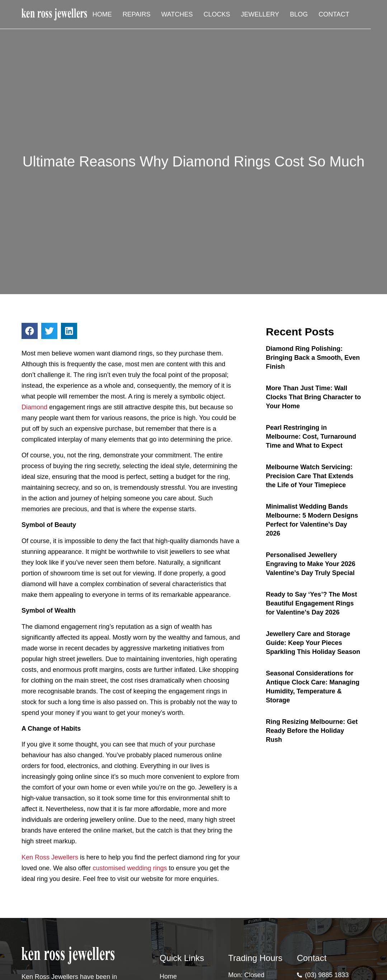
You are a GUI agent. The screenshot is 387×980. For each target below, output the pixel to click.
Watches (177, 14)
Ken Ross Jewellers (50, 857)
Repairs (137, 14)
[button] (30, 331)
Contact (334, 14)
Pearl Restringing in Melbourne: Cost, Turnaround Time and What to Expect (311, 437)
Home (102, 14)
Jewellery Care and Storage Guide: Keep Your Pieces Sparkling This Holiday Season (313, 643)
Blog (299, 14)
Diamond (34, 407)
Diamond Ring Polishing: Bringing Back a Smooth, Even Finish (313, 358)
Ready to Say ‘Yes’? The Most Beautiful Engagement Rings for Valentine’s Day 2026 (311, 603)
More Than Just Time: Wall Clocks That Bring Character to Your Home (313, 397)
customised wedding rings (130, 868)
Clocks (217, 14)
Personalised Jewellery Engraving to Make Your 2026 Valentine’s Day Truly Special (310, 564)
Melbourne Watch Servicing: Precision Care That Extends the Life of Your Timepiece (310, 476)
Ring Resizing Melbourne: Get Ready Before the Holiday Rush (312, 731)
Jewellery (260, 14)
